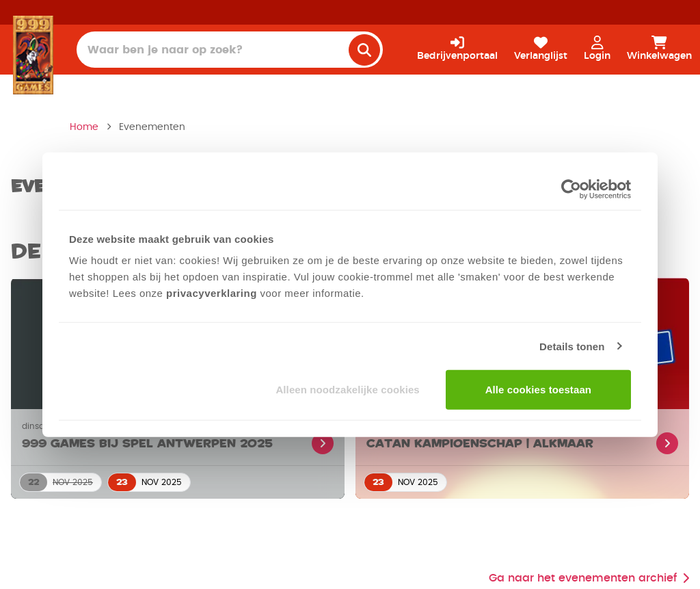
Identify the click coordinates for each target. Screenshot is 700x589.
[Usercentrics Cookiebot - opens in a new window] (571, 189)
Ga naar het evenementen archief (589, 578)
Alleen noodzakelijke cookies (347, 390)
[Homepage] (33, 55)
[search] (364, 50)
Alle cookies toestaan (539, 390)
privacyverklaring (212, 293)
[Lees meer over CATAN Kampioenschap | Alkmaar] (522, 437)
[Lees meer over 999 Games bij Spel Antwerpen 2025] (178, 437)
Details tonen (572, 346)
